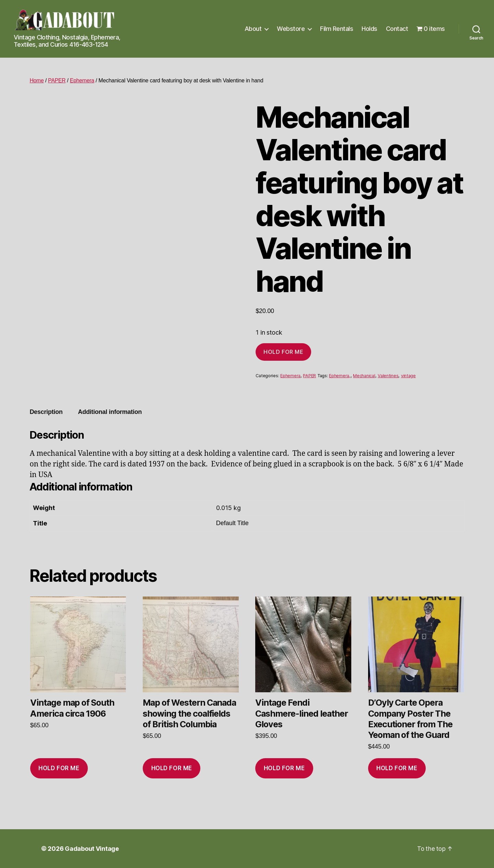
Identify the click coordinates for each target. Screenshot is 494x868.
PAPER (57, 80)
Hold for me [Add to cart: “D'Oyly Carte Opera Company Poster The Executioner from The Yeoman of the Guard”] (397, 768)
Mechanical (364, 376)
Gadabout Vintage (92, 849)
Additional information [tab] (110, 412)
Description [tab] (46, 412)
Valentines (388, 376)
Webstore (291, 29)
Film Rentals (337, 29)
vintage (408, 376)
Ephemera (83, 80)
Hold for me (283, 352)
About (253, 29)
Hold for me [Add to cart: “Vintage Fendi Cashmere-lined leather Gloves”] (284, 768)
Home (37, 80)
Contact (397, 29)
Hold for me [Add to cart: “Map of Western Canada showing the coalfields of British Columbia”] (172, 768)
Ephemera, (340, 376)
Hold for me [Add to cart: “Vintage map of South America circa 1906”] (59, 768)
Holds (369, 29)
